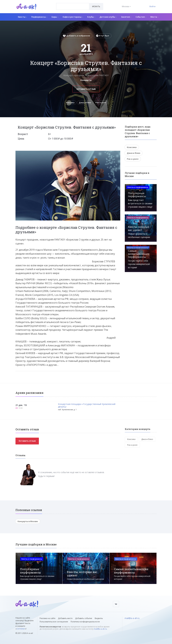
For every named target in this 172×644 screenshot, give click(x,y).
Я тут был (103, 36)
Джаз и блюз (85, 103)
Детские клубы (108, 17)
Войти (152, 6)
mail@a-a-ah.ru (100, 629)
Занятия (126, 17)
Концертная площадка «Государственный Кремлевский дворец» (87, 406)
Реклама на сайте (48, 618)
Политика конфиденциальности (85, 622)
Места (154, 17)
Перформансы (39, 17)
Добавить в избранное (77, 36)
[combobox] (73, 6)
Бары (55, 17)
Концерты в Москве (28, 522)
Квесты (22, 17)
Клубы (91, 17)
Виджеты (99, 618)
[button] (118, 154)
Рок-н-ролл (103, 103)
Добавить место (65, 618)
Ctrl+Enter (21, 629)
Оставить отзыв (86, 89)
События (141, 17)
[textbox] (73, 4)
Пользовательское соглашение (54, 622)
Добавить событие (84, 618)
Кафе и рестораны (73, 17)
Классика (68, 103)
